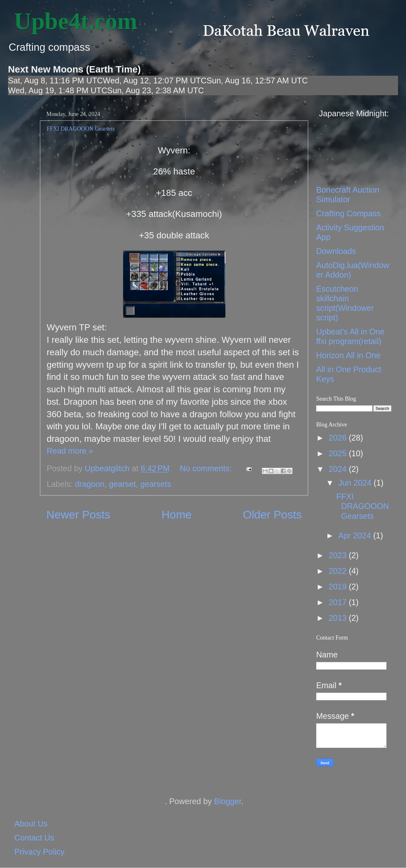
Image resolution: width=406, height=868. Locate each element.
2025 (339, 453)
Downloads (336, 251)
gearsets (156, 484)
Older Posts (272, 515)
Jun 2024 (356, 483)
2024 (339, 469)
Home (176, 515)
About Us (31, 824)
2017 (339, 602)
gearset (122, 484)
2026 (339, 438)
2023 (339, 555)
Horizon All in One (348, 355)
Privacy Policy (39, 852)
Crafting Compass (348, 213)
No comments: (207, 468)
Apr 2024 (356, 535)
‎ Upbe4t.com (73, 21)
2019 (339, 587)
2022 (339, 571)
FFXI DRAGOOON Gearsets (81, 129)
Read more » (70, 451)
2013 (339, 618)
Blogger (227, 801)
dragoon (90, 484)
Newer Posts (78, 515)
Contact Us (34, 838)
